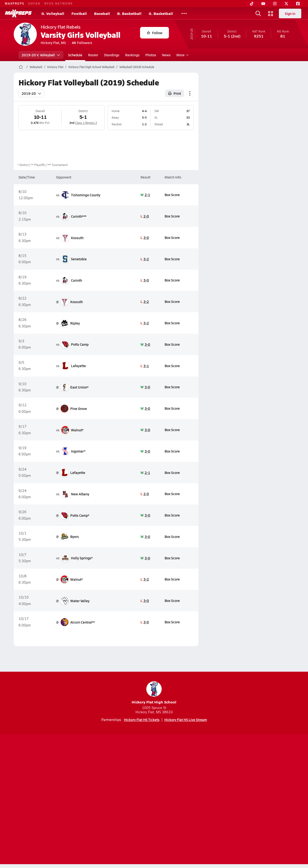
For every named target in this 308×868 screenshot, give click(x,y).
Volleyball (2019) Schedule (137, 67)
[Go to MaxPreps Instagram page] (154, 781)
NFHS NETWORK (59, 3)
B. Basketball (129, 13)
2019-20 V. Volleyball (41, 55)
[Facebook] (298, 4)
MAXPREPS (15, 3)
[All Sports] (184, 13)
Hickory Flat (55, 67)
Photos (151, 55)
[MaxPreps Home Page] (21, 67)
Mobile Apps (73, 800)
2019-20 (31, 93)
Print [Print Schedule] (175, 93)
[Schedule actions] (190, 93)
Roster (93, 55)
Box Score (172, 195)
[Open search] (258, 13)
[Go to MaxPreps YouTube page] (137, 781)
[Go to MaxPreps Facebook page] (189, 781)
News (166, 55)
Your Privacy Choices (224, 800)
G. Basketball (161, 13)
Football (79, 13)
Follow (155, 33)
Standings (112, 55)
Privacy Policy (123, 800)
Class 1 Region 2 (86, 123)
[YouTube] (263, 4)
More (182, 55)
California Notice (185, 800)
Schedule (75, 55)
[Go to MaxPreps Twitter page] (171, 781)
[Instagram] (275, 4)
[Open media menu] (271, 13)
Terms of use (153, 800)
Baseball (102, 13)
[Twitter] (286, 4)
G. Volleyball (53, 13)
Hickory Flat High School (154, 693)
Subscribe (97, 800)
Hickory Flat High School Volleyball (91, 67)
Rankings (132, 55)
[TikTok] (252, 4)
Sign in (290, 13)
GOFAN (34, 3)
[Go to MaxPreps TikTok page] (119, 781)
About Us (49, 800)
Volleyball (36, 67)
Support (257, 800)
